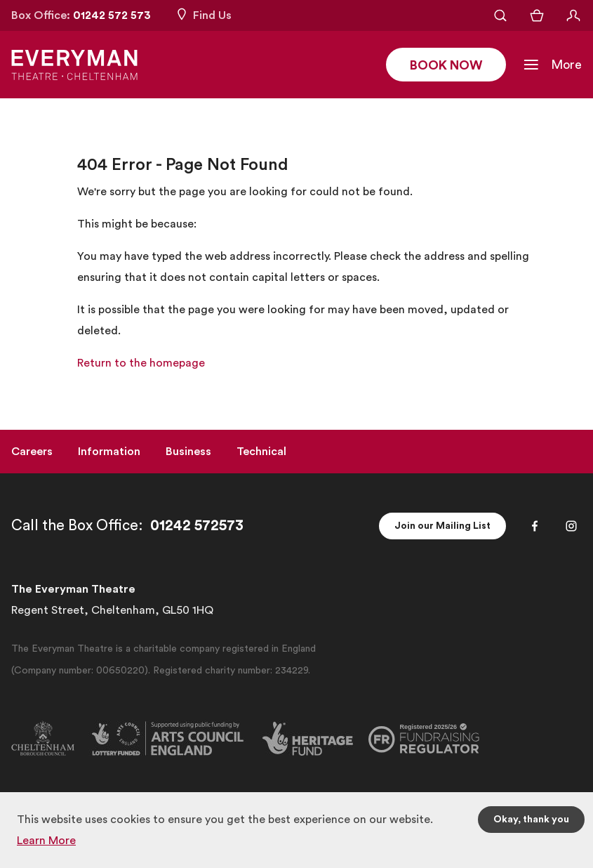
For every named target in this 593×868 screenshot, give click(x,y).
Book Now (446, 65)
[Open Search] (500, 15)
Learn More (46, 841)
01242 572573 (197, 526)
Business (188, 452)
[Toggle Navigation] (552, 65)
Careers (32, 452)
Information (109, 452)
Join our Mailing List (442, 526)
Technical (261, 452)
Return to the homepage (141, 363)
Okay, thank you (531, 820)
